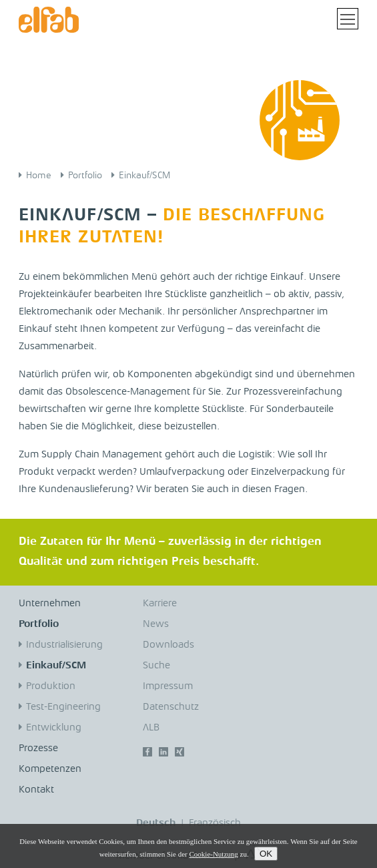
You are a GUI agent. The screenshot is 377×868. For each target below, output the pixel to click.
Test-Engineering (63, 707)
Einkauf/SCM (144, 176)
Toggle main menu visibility (349, 15)
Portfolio (85, 176)
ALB (151, 728)
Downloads (168, 645)
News (156, 625)
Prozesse (38, 749)
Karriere (160, 604)
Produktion (51, 687)
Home (39, 176)
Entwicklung (54, 728)
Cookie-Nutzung (213, 854)
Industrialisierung (64, 645)
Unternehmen (50, 604)
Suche (156, 666)
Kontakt (36, 790)
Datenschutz (171, 707)
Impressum (168, 687)
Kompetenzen (50, 770)
